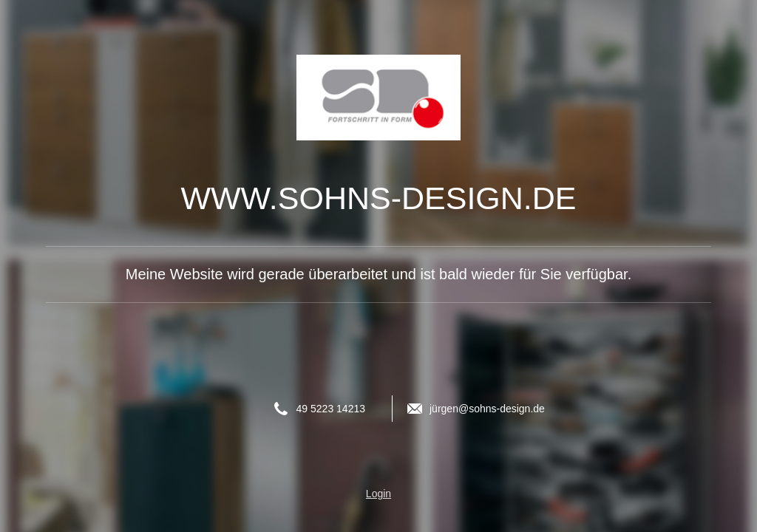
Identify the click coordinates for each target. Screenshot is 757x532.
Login (378, 494)
